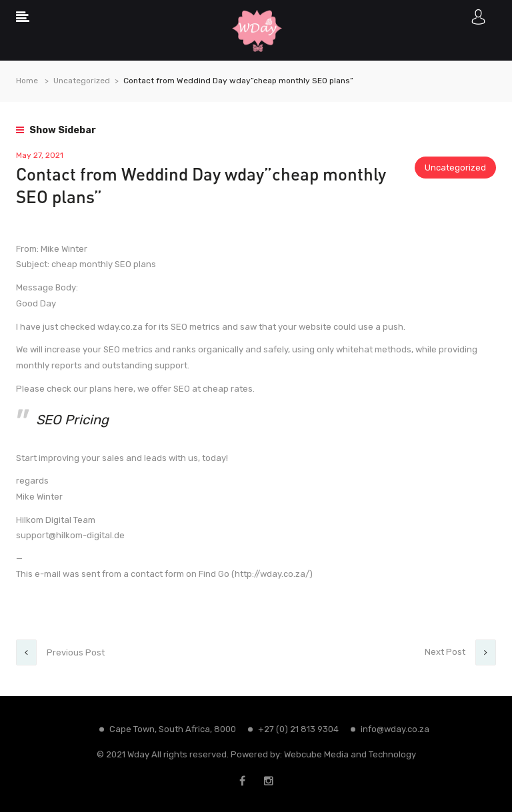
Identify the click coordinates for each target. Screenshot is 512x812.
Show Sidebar (56, 130)
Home (27, 81)
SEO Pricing (72, 420)
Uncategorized (82, 81)
